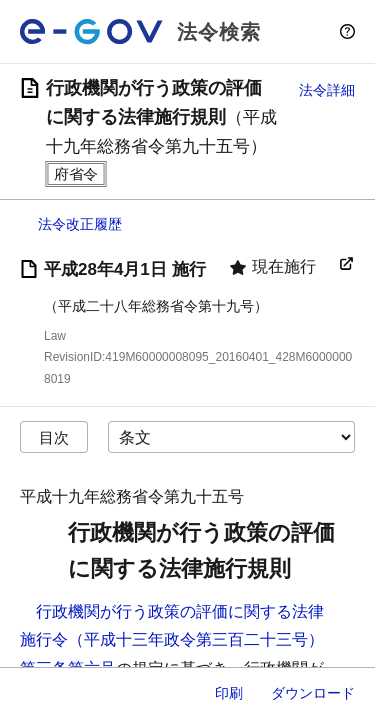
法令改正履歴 (80, 224)
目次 (54, 437)
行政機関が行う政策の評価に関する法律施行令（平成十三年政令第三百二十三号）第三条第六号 (172, 640)
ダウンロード (313, 693)
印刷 (229, 693)
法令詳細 (327, 90)
